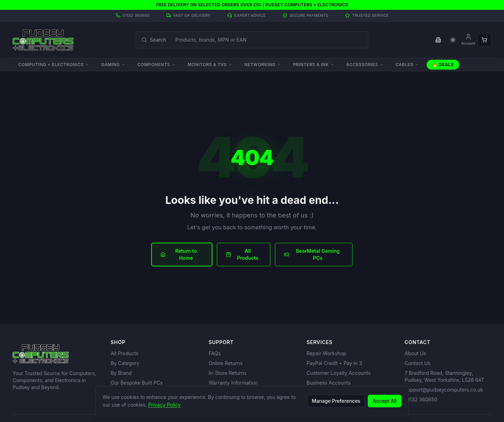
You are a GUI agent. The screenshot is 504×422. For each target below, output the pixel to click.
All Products (242, 254)
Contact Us (418, 363)
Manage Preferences (336, 401)
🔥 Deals (443, 65)
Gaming (113, 65)
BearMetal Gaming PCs (312, 254)
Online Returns (226, 363)
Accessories (365, 65)
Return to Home (178, 254)
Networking (263, 65)
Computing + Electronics (54, 65)
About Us (415, 353)
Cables (407, 65)
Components (157, 65)
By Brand (121, 373)
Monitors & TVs (210, 65)
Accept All (385, 401)
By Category (125, 363)
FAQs (215, 353)
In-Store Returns (227, 373)
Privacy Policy (165, 405)
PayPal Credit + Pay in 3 (334, 363)
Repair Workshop (326, 353)
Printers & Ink (314, 65)
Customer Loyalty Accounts (339, 373)
